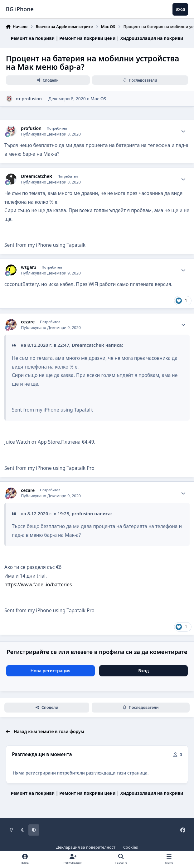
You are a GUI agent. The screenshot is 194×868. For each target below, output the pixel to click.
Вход (143, 671)
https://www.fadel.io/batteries (38, 585)
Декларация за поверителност (86, 847)
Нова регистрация (50, 671)
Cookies (131, 847)
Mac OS (98, 99)
